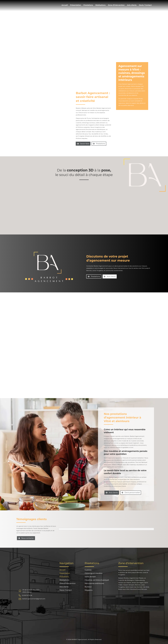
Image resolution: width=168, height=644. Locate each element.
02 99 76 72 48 (27, 595)
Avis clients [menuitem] (132, 5)
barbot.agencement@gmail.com (34, 599)
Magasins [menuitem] (89, 590)
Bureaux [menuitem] (88, 587)
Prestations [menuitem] (88, 5)
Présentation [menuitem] (76, 5)
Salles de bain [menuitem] (90, 577)
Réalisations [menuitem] (101, 5)
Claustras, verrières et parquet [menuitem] (97, 580)
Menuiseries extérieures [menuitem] (94, 584)
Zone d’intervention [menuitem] (116, 5)
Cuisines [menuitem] (88, 570)
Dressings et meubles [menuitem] (94, 573)
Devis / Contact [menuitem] (145, 5)
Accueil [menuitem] (65, 5)
